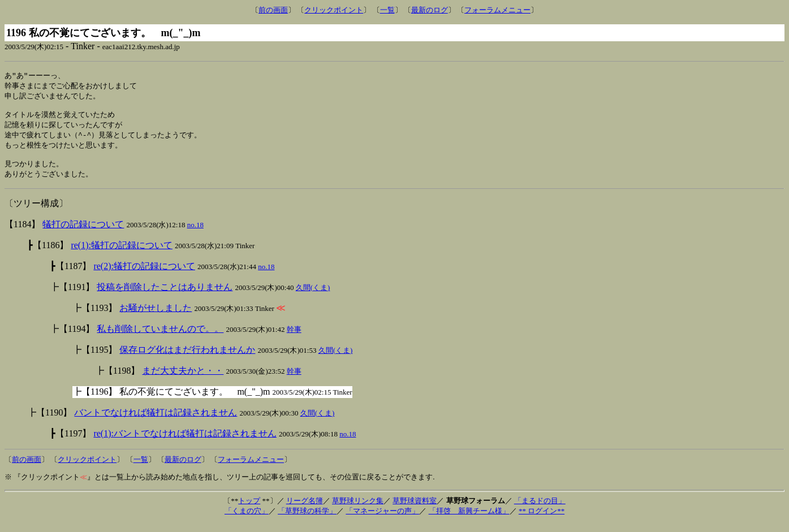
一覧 (387, 10)
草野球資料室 (415, 509)
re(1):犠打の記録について (122, 254)
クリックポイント (334, 10)
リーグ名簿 (305, 509)
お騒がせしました (156, 316)
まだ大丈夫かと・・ (183, 379)
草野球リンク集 (358, 509)
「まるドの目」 (540, 509)
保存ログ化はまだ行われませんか (187, 358)
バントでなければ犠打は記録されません (156, 421)
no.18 (195, 233)
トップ (249, 509)
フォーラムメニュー (497, 10)
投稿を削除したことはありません (165, 295)
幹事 (294, 338)
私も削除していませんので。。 (160, 337)
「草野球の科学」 (307, 519)
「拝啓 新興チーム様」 (469, 519)
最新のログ (430, 10)
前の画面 (273, 10)
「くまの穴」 (247, 519)
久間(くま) (313, 296)
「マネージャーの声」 (382, 519)
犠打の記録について (83, 233)
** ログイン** (542, 519)
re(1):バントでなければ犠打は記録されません (185, 442)
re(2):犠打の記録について (144, 274)
